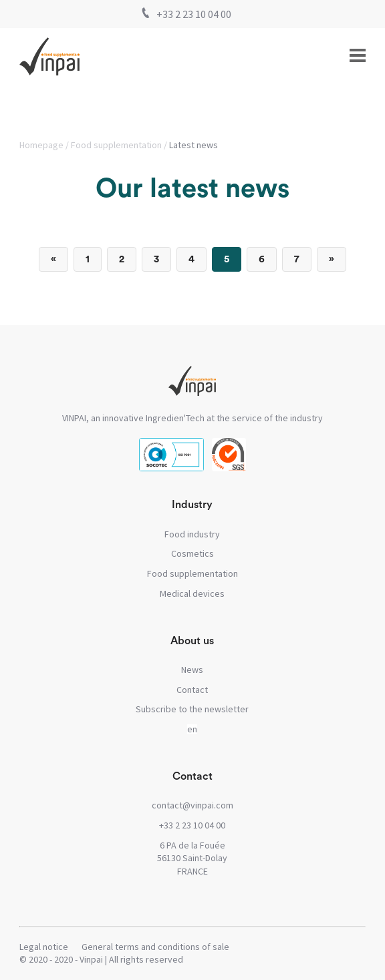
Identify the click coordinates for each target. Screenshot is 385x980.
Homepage (41, 145)
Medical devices (192, 593)
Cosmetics (192, 553)
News (192, 670)
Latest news (194, 145)
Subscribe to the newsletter (192, 709)
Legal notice (44, 947)
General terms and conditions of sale (155, 947)
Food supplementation (116, 145)
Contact (192, 690)
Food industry (192, 534)
